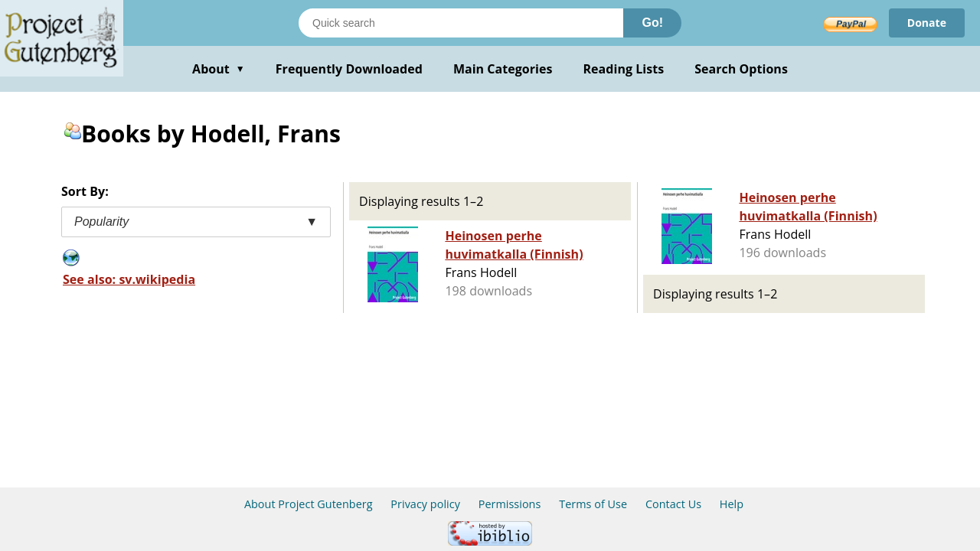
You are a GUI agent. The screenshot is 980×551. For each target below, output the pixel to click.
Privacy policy (425, 504)
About (219, 69)
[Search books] (461, 23)
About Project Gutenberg (309, 504)
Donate (927, 23)
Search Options (741, 69)
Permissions (510, 504)
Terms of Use (593, 504)
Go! (652, 23)
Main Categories (503, 69)
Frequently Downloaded (349, 69)
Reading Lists (624, 69)
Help (732, 504)
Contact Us (673, 504)
